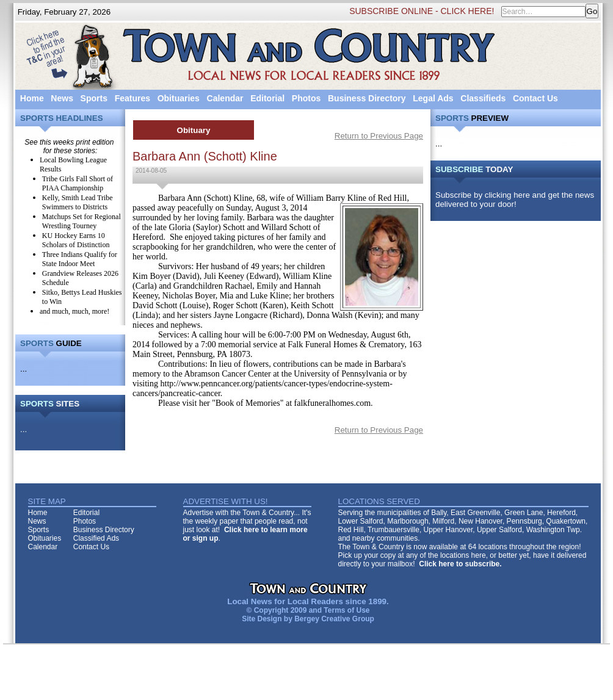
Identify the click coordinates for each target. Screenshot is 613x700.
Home (32, 98)
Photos (306, 98)
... (24, 369)
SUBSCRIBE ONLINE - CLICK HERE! (422, 11)
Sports (94, 98)
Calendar (225, 98)
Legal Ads (433, 98)
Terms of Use (346, 610)
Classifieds (483, 98)
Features (132, 98)
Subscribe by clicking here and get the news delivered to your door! (515, 200)
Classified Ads (96, 538)
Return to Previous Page (379, 136)
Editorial (267, 98)
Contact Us (535, 98)
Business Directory (367, 98)
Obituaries (179, 98)
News (62, 98)
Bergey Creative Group (334, 619)
